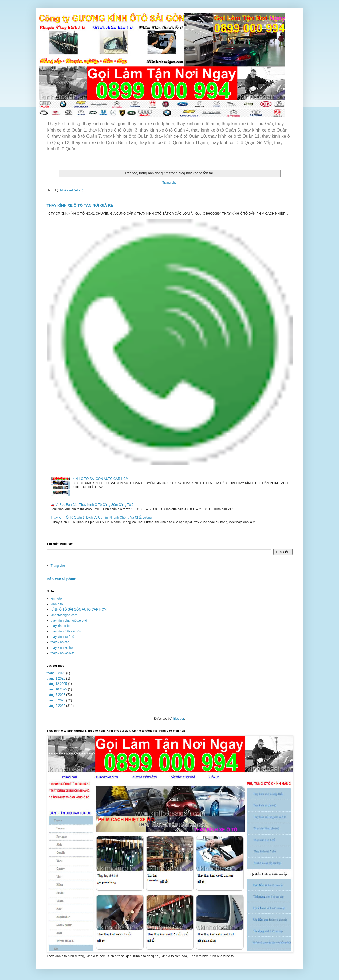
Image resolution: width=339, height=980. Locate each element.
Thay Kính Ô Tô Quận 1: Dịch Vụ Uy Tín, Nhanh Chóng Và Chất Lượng (101, 518)
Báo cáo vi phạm (62, 579)
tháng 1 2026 (56, 678)
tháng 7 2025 (56, 695)
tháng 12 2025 (57, 684)
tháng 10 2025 (57, 689)
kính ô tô (57, 604)
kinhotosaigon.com (64, 615)
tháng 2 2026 (56, 673)
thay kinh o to (60, 626)
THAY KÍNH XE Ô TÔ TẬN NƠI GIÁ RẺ (80, 205)
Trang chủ (169, 183)
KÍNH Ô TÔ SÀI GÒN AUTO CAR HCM (100, 479)
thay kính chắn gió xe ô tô (69, 620)
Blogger (179, 719)
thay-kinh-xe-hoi (62, 648)
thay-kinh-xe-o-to (63, 653)
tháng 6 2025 (56, 700)
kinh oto (56, 599)
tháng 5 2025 (56, 706)
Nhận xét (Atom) (72, 190)
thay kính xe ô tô (62, 637)
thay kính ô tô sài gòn (66, 631)
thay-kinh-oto (60, 642)
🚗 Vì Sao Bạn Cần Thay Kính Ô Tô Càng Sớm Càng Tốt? (92, 505)
